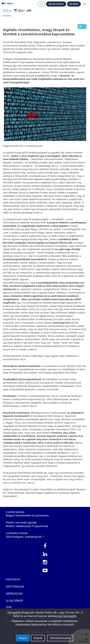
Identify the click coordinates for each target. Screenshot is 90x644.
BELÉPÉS (74, 4)
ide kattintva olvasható (61, 625)
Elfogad (23, 638)
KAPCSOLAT (13, 579)
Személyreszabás (60, 638)
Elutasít (38, 638)
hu (41, 4)
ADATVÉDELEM (15, 587)
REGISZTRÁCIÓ (56, 4)
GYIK (9, 607)
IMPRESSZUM (14, 594)
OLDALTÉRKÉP (15, 601)
